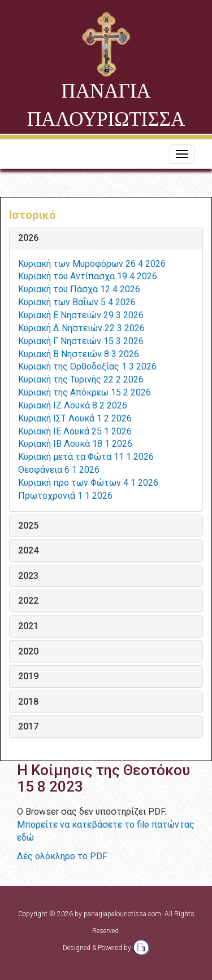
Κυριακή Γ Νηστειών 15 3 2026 (81, 341)
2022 (28, 601)
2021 (28, 626)
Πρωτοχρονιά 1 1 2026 (65, 496)
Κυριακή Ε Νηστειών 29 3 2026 (81, 315)
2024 (28, 551)
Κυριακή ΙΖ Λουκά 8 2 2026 (73, 405)
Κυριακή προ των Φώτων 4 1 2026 (88, 483)
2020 (28, 652)
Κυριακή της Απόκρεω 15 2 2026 (85, 392)
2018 (28, 702)
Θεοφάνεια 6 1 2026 (59, 470)
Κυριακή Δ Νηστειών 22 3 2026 (81, 328)
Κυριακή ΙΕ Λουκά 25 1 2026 (75, 431)
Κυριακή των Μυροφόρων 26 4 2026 (92, 264)
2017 (28, 727)
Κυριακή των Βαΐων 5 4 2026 (77, 302)
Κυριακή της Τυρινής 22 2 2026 (81, 379)
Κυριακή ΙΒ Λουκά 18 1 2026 (75, 444)
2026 (28, 238)
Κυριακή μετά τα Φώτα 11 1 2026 (86, 457)
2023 (28, 576)
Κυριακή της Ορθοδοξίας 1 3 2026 (87, 366)
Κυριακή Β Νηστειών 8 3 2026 (79, 354)
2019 (28, 676)
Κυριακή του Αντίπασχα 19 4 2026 (88, 276)
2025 (28, 526)
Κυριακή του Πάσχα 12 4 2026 (79, 289)
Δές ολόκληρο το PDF (62, 856)
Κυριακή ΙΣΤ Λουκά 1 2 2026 (75, 418)
